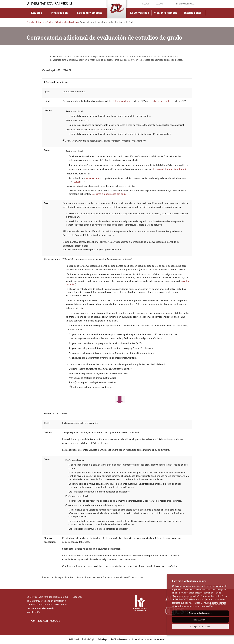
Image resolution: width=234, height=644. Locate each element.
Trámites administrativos (66, 22)
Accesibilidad (138, 639)
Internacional (193, 13)
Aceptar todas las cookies (200, 613)
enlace (77, 181)
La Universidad (140, 13)
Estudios (36, 13)
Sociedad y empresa (90, 13)
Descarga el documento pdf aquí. (169, 169)
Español (146, 4)
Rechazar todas (200, 620)
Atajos (160, 4)
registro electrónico (161, 101)
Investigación (59, 13)
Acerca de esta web (156, 639)
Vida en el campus (165, 13)
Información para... (185, 4)
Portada (30, 22)
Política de (119, 639)
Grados (50, 22)
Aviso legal (103, 639)
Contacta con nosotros (45, 621)
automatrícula (93, 178)
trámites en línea (122, 101)
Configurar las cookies (200, 626)
